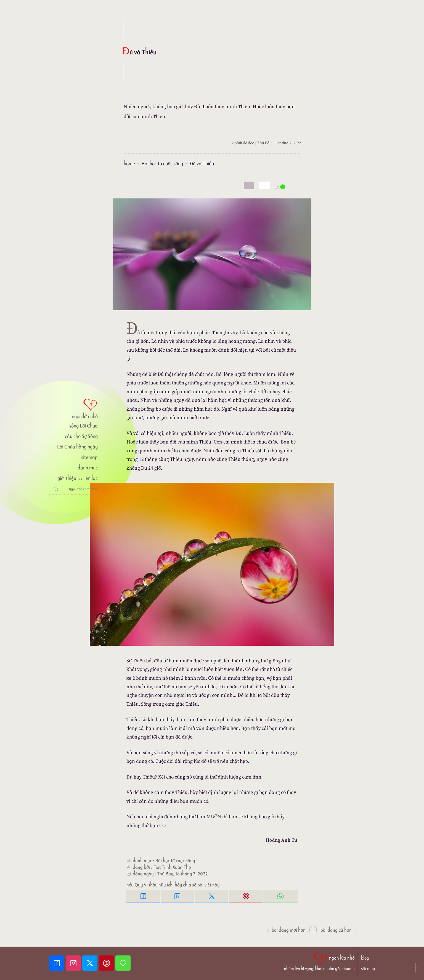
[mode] (249, 185)
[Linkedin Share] (178, 896)
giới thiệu (67, 478)
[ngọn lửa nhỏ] (73, 408)
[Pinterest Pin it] (246, 896)
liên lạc (91, 478)
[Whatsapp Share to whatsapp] (280, 896)
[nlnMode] (288, 186)
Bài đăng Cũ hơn (339, 930)
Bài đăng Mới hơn (286, 930)
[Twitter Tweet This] (212, 896)
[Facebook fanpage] (57, 963)
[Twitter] (91, 963)
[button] (416, 968)
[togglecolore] (264, 185)
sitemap (89, 457)
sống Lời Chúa (84, 426)
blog (365, 958)
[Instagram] (74, 963)
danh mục (88, 468)
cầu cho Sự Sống (81, 436)
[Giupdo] (123, 963)
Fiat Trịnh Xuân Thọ (172, 867)
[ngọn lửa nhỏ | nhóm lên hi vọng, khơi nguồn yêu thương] (319, 961)
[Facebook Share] (144, 896)
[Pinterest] (107, 963)
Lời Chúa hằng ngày (77, 447)
